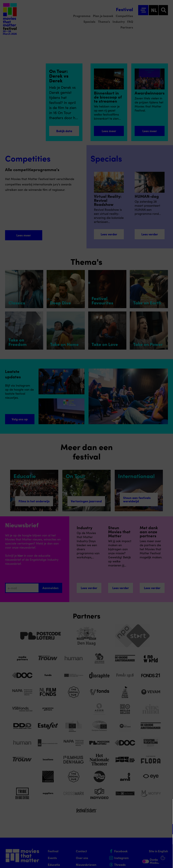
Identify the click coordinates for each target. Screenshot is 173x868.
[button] (141, 829)
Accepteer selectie (144, 862)
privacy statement (131, 818)
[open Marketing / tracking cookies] (168, 840)
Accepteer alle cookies (144, 852)
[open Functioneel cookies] (168, 830)
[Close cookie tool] (168, 805)
